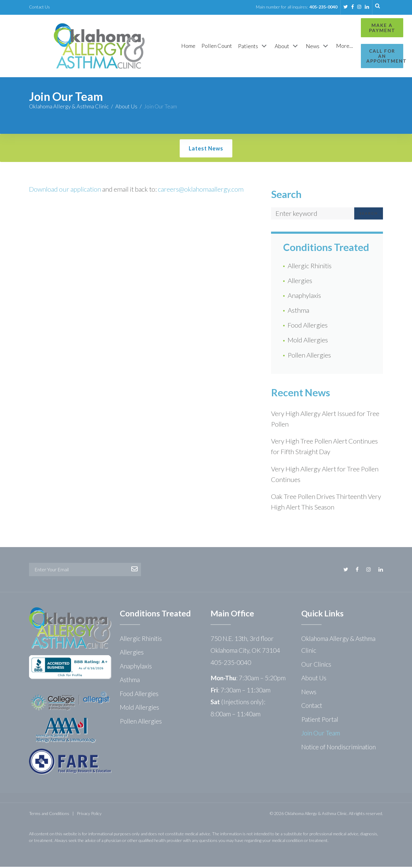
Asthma (298, 311)
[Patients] (222, 47)
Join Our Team (321, 734)
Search (369, 215)
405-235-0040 (323, 7)
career (167, 190)
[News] (286, 47)
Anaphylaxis (304, 297)
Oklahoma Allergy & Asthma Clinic (69, 107)
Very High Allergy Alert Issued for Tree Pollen (325, 420)
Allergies (300, 282)
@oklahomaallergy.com (211, 190)
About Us (126, 107)
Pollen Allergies (309, 356)
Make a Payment (356, 28)
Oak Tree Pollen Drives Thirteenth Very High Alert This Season (326, 503)
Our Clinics (316, 665)
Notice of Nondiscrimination (338, 748)
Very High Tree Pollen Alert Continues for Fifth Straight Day (324, 447)
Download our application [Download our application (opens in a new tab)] (65, 190)
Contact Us (39, 7)
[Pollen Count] (185, 46)
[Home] (157, 46)
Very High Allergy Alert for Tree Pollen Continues (325, 475)
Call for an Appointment (356, 53)
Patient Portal (320, 720)
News (309, 693)
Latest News (206, 150)
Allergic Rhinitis (310, 267)
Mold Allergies (308, 341)
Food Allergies (308, 326)
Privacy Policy (89, 815)
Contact (312, 706)
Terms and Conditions (49, 815)
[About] (256, 47)
